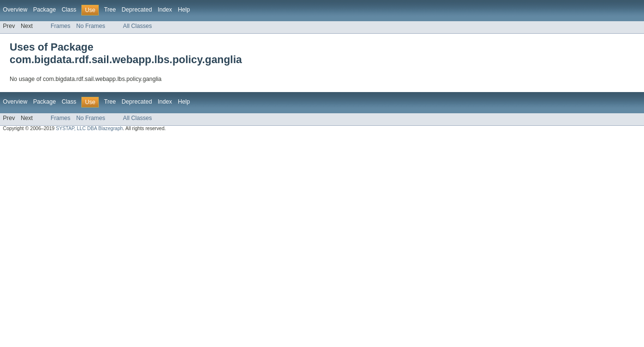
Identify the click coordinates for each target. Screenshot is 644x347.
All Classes (137, 26)
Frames (60, 26)
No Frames (91, 26)
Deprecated (137, 10)
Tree (110, 10)
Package (45, 10)
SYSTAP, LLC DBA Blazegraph (89, 128)
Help (184, 10)
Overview (15, 10)
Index (165, 10)
